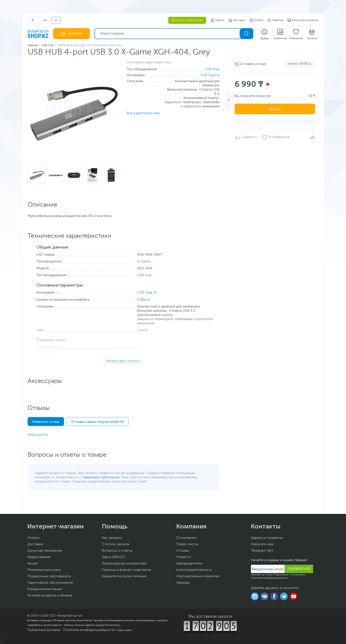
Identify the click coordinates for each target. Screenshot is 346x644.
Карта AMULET (114, 557)
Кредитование (39, 557)
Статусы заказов (116, 544)
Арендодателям (189, 564)
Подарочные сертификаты (49, 576)
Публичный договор (44, 630)
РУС (56, 20)
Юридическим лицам (45, 589)
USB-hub (212, 69)
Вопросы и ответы (117, 551)
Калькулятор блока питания (124, 576)
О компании (186, 538)
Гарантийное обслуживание (50, 583)
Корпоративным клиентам (198, 576)
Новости (184, 557)
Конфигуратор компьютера (124, 564)
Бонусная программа (303, 20)
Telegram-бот (262, 551)
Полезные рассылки (44, 570)
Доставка (237, 20)
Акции (32, 564)
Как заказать (112, 538)
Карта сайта (124, 630)
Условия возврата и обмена (50, 596)
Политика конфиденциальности (89, 630)
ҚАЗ (45, 20)
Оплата (256, 20)
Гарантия (275, 20)
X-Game (144, 262)
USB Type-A (210, 75)
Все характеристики (143, 113)
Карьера (183, 583)
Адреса (217, 20)
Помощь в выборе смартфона (126, 570)
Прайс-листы (187, 544)
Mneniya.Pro (38, 435)
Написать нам (262, 544)
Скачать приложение (187, 20)
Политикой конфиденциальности (269, 578)
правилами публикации (101, 477)
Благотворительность (194, 570)
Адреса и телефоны (267, 538)
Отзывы (183, 551)
